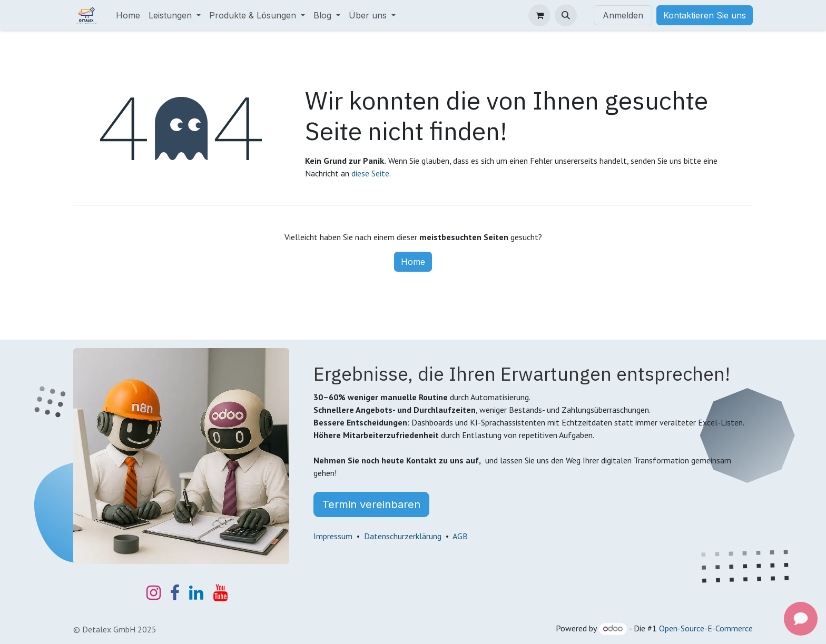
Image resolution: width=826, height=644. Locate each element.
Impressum (333, 536)
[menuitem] (128, 15)
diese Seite (370, 173)
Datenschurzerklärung (403, 536)
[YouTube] (220, 593)
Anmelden (623, 15)
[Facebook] (175, 593)
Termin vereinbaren (371, 504)
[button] (566, 15)
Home (413, 262)
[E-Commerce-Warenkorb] (539, 15)
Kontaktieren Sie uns (705, 15)
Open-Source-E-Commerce (706, 628)
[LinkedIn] (196, 593)
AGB (460, 536)
